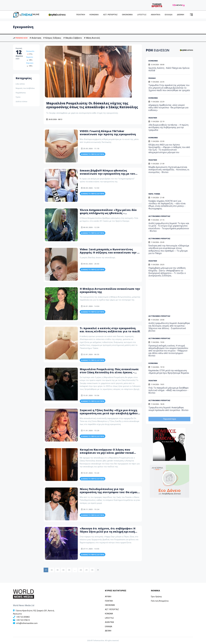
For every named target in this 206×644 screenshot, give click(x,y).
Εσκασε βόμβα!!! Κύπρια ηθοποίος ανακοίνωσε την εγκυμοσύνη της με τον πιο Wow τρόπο (107, 174)
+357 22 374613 (23, 620)
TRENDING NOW (20, 38)
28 (81, 570)
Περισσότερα (169, 419)
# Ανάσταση (35, 38)
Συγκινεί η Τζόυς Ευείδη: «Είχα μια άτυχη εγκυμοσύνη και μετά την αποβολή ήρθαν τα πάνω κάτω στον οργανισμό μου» (109, 413)
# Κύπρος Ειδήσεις (52, 38)
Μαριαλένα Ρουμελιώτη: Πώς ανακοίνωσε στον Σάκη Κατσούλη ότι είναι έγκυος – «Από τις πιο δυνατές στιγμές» (109, 372)
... (75, 570)
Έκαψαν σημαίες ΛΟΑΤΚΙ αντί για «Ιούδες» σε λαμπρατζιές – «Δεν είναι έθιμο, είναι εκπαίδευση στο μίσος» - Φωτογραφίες (167, 205)
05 (69, 570)
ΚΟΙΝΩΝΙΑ (94, 15)
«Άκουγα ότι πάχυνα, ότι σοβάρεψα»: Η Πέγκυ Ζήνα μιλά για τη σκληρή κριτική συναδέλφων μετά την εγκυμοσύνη (108, 532)
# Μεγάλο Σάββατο (73, 38)
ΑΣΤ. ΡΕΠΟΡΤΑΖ (110, 15)
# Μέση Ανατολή (92, 38)
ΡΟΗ (158, 50)
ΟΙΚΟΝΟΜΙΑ (127, 15)
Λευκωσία (30, 51)
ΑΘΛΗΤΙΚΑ (156, 15)
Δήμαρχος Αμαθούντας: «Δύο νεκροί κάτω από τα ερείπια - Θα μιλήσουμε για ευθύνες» (168, 107)
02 (52, 570)
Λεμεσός (30, 57)
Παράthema (21, 93)
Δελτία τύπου (21, 101)
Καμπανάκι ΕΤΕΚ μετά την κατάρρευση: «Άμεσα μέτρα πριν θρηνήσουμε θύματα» (169, 372)
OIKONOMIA (110, 605)
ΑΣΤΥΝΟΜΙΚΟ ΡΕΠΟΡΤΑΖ (159, 216)
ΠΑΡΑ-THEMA (154, 194)
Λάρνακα (30, 63)
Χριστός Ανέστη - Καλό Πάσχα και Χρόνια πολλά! (169, 69)
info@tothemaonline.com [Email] (27, 623)
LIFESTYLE (142, 15)
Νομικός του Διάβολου (25, 88)
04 (63, 570)
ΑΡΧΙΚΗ (108, 597)
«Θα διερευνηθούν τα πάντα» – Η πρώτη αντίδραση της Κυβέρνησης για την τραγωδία (168, 127)
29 (86, 570)
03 (58, 570)
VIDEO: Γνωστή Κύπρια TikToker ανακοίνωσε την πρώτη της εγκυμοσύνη (108, 133)
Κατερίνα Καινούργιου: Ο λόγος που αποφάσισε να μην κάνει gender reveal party (107, 453)
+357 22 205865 (23, 617)
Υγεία (18, 97)
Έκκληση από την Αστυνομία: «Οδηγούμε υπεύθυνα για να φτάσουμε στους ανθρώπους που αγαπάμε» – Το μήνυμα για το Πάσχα (169, 249)
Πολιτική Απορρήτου (160, 601)
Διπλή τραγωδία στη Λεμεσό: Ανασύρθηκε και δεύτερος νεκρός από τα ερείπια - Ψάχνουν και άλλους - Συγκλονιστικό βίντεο (169, 327)
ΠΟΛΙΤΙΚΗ (81, 15)
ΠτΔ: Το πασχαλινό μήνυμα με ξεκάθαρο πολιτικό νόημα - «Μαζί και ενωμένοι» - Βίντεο (168, 390)
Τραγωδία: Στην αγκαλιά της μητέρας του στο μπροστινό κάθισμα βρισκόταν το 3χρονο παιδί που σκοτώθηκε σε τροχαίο (169, 88)
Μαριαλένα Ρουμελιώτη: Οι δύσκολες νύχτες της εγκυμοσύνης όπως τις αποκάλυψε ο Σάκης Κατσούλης (92, 105)
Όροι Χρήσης (156, 597)
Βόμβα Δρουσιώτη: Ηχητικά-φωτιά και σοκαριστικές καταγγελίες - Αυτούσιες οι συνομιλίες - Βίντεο (169, 170)
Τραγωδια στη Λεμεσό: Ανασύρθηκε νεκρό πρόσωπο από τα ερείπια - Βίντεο (168, 409)
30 (92, 570)
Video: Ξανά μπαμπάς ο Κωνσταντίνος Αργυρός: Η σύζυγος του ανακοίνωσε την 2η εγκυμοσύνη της (110, 252)
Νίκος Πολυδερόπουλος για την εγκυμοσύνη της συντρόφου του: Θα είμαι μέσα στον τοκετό (109, 492)
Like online (20, 84)
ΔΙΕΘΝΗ (181, 15)
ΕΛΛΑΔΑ (169, 15)
